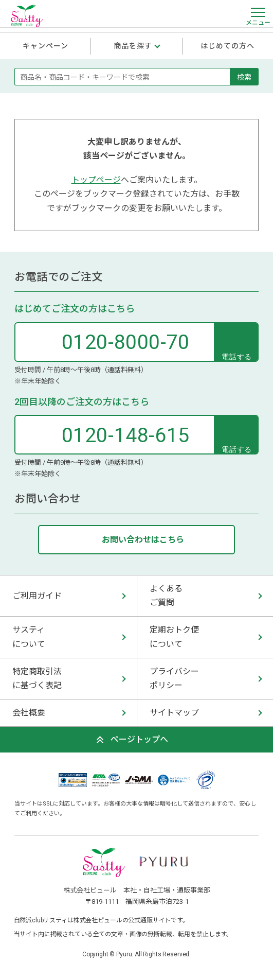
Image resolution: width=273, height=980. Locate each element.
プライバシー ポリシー (174, 678)
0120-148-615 (126, 435)
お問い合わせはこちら (143, 540)
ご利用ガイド (37, 596)
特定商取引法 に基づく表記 (37, 678)
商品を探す (133, 46)
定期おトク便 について (174, 637)
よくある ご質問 (166, 596)
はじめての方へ (228, 46)
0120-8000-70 (126, 342)
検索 (244, 77)
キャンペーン (46, 46)
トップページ (96, 180)
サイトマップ (174, 713)
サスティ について (29, 637)
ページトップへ (139, 739)
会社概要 (29, 713)
